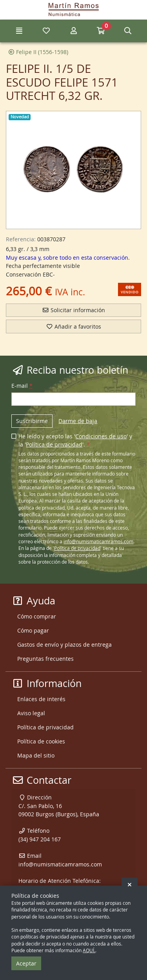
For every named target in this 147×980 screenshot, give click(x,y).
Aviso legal (31, 713)
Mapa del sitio (36, 755)
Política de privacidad (54, 444)
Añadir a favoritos (73, 326)
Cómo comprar (37, 616)
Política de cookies (41, 741)
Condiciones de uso (101, 436)
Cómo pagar (33, 630)
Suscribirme (32, 421)
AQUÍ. (89, 950)
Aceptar (26, 963)
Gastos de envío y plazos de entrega (64, 645)
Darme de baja (78, 421)
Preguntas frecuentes (45, 659)
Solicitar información (73, 310)
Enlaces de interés (41, 699)
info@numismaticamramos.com (98, 542)
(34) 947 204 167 (40, 839)
